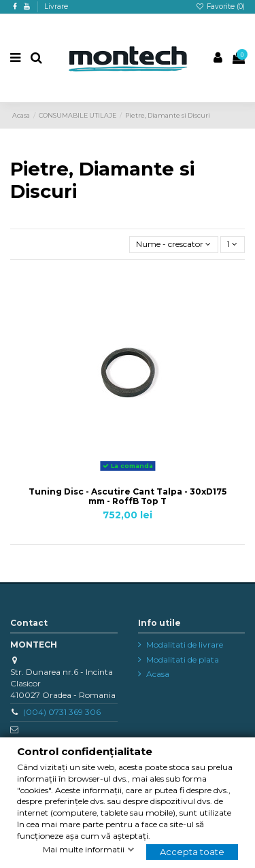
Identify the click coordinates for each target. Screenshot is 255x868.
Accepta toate (192, 852)
